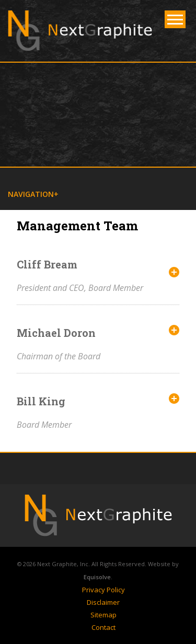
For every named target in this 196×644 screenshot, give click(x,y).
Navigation (31, 194)
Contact (103, 627)
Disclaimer (103, 602)
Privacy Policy (103, 590)
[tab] (98, 276)
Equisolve (97, 577)
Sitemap (103, 615)
